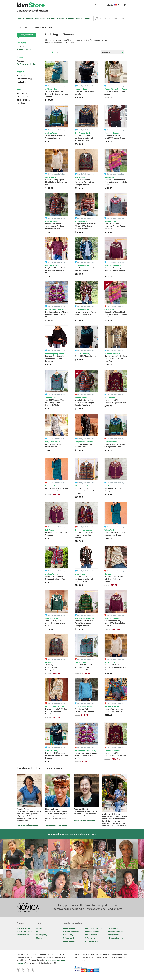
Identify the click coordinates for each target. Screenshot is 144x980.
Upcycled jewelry (92, 941)
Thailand (21, 82)
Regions (79, 19)
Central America (24, 79)
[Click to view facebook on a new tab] (34, 970)
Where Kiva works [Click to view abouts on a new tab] (24, 932)
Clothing (20, 47)
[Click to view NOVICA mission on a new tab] (28, 908)
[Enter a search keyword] (110, 19)
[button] (97, 19)
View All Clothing (24, 50)
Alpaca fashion (69, 928)
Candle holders (69, 941)
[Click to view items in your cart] (125, 5)
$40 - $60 (22, 94)
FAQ (37, 932)
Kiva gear (51, 19)
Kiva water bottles (116, 932)
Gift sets (60, 19)
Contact (39, 928)
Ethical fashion (91, 935)
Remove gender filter (27, 64)
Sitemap (39, 938)
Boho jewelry (68, 935)
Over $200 (23, 103)
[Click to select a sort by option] (113, 52)
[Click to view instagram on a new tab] (29, 970)
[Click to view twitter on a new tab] (24, 970)
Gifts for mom (91, 938)
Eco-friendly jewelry (93, 928)
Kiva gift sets (113, 935)
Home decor (40, 19)
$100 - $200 (23, 100)
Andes (21, 76)
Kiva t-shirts (113, 928)
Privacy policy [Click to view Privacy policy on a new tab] (41, 935)
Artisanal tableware (71, 932)
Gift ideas (70, 19)
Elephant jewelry (92, 932)
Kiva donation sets (116, 938)
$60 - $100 (22, 97)
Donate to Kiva (23, 935)
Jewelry (21, 19)
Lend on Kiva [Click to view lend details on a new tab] (115, 909)
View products (22, 825)
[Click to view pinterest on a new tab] (19, 970)
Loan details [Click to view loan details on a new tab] (34, 825)
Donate (87, 19)
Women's (20, 61)
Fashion (29, 19)
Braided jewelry (69, 938)
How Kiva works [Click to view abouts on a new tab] (23, 928)
